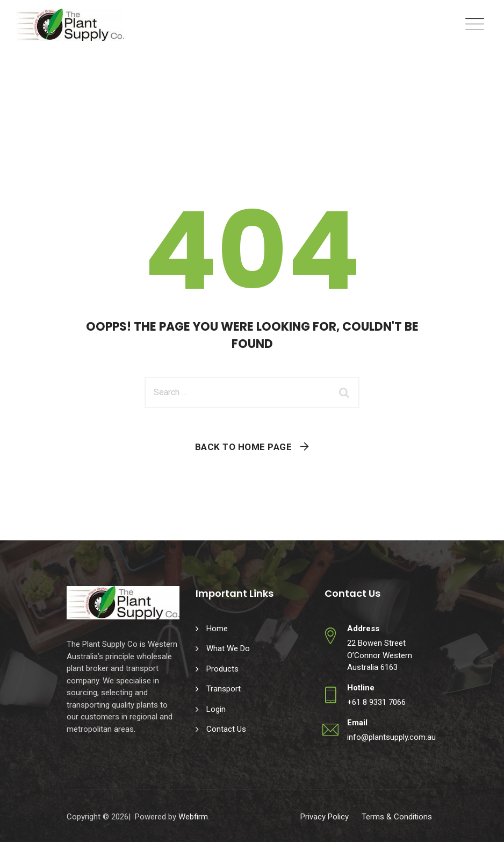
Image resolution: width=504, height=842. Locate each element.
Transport (224, 689)
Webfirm (193, 817)
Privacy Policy (325, 817)
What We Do (228, 648)
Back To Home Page (244, 447)
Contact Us (226, 729)
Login (216, 709)
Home (217, 629)
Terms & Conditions (397, 817)
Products (222, 669)
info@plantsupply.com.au (391, 737)
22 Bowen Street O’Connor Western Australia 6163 (380, 655)
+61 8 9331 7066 (376, 702)
